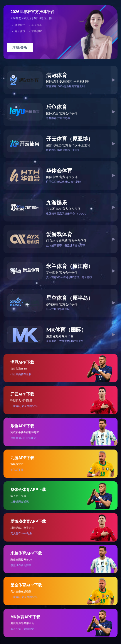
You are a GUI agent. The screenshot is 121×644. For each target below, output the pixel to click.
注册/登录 (20, 47)
